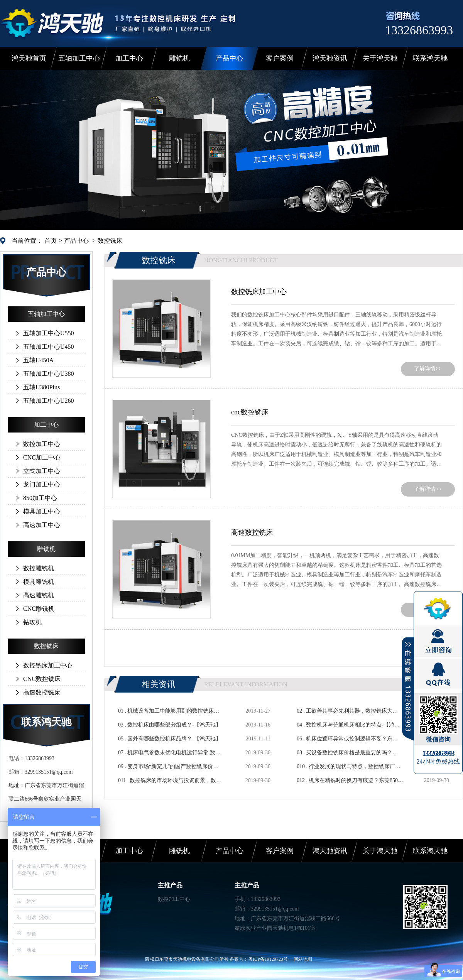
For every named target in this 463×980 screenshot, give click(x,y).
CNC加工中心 (42, 457)
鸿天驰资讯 (330, 58)
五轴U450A (38, 360)
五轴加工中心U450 (49, 347)
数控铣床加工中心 (48, 665)
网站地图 (303, 959)
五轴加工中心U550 (49, 333)
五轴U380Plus (41, 387)
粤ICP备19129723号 (268, 959)
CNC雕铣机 (39, 609)
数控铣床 (110, 241)
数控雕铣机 (39, 568)
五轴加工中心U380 (49, 374)
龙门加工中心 (42, 484)
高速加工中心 (42, 525)
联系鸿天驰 (430, 58)
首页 (51, 241)
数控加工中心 (42, 444)
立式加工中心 (42, 471)
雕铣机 (179, 58)
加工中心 (129, 58)
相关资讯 (159, 684)
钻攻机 (32, 622)
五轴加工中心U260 (49, 401)
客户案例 (280, 58)
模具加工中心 (42, 511)
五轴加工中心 (79, 58)
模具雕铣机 (39, 582)
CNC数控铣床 (42, 679)
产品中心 (230, 58)
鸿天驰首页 (29, 58)
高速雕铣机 (39, 595)
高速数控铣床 (42, 692)
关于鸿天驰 (380, 58)
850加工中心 (40, 498)
